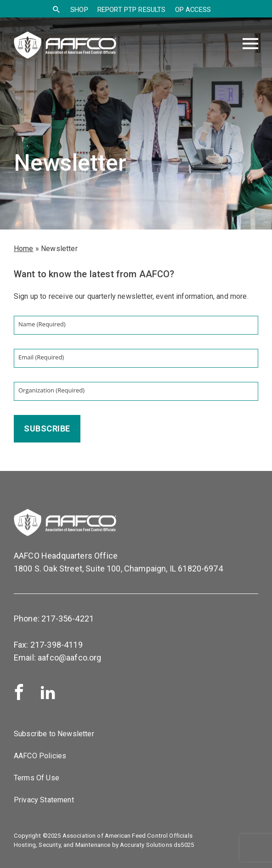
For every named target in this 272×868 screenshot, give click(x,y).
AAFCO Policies (40, 756)
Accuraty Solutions (146, 845)
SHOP (79, 10)
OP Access (193, 10)
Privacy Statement (44, 800)
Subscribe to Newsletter (54, 734)
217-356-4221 (68, 619)
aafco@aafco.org (69, 658)
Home (24, 249)
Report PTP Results (132, 10)
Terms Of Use (37, 778)
